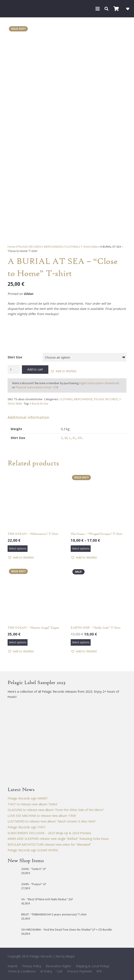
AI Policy (46, 971)
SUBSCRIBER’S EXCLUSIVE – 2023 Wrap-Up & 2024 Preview (49, 833)
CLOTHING (72, 247)
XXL (80, 438)
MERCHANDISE (53, 247)
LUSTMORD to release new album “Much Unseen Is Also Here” (52, 821)
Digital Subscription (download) (99, 383)
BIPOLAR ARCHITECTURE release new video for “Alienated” (49, 844)
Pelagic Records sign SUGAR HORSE (33, 850)
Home (11, 247)
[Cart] (116, 9)
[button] (98, 9)
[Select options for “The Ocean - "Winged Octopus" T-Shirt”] (81, 549)
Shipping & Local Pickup (92, 966)
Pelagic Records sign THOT (27, 827)
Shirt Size (15, 357)
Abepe (70, 956)
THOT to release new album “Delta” (33, 804)
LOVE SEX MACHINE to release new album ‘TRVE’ (42, 816)
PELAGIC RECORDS (30, 247)
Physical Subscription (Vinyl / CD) (37, 387)
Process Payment (80, 971)
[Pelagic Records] (10, 9)
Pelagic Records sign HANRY (28, 798)
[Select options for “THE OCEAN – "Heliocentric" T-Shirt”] (18, 549)
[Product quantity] (14, 370)
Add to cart (35, 369)
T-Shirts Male (89, 247)
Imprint (13, 966)
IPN (99, 971)
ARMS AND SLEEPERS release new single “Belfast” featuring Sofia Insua (58, 839)
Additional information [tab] (28, 417)
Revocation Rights (58, 966)
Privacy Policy (32, 966)
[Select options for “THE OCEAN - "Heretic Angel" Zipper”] (18, 642)
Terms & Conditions (22, 971)
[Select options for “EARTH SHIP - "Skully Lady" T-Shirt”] (81, 642)
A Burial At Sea (39, 404)
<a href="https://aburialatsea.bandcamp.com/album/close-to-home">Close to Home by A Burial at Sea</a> (67, 334)
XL (74, 438)
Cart (60, 971)
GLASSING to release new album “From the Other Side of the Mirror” (56, 810)
